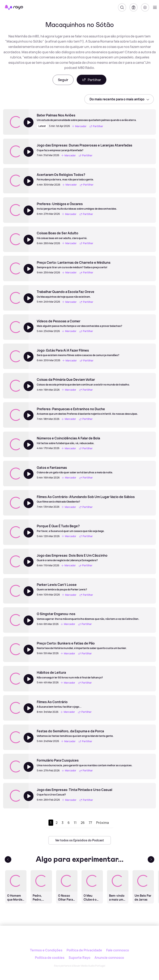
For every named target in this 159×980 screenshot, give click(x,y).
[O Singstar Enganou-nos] (88, 616)
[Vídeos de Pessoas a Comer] (79, 323)
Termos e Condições (46, 950)
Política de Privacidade (84, 950)
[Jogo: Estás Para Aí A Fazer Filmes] (78, 353)
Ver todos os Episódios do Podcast (80, 840)
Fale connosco (118, 950)
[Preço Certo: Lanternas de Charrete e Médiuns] (74, 265)
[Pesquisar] (122, 7)
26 (83, 823)
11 (75, 823)
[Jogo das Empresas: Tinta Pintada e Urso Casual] (74, 792)
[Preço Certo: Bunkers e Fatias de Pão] (82, 646)
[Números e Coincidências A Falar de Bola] (68, 440)
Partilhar (92, 80)
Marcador (79, 126)
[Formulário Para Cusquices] (85, 763)
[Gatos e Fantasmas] (75, 470)
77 (90, 823)
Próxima (103, 823)
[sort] (119, 99)
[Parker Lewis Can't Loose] (65, 587)
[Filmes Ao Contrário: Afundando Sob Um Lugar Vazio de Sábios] (86, 499)
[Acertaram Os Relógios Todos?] (66, 177)
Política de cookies (50, 958)
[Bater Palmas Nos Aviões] (87, 117)
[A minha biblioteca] (134, 7)
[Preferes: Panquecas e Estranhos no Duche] (87, 411)
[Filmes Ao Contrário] (65, 704)
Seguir (63, 80)
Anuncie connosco (109, 958)
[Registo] (145, 7)
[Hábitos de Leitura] (70, 675)
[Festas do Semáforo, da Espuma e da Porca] (75, 733)
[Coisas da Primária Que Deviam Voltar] (83, 382)
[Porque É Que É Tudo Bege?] (71, 528)
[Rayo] (80, 940)
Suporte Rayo (79, 958)
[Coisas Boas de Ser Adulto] (66, 235)
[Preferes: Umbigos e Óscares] (77, 206)
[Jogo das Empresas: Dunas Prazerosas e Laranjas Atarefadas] (85, 147)
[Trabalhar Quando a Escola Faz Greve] (66, 294)
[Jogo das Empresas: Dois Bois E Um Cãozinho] (72, 558)
